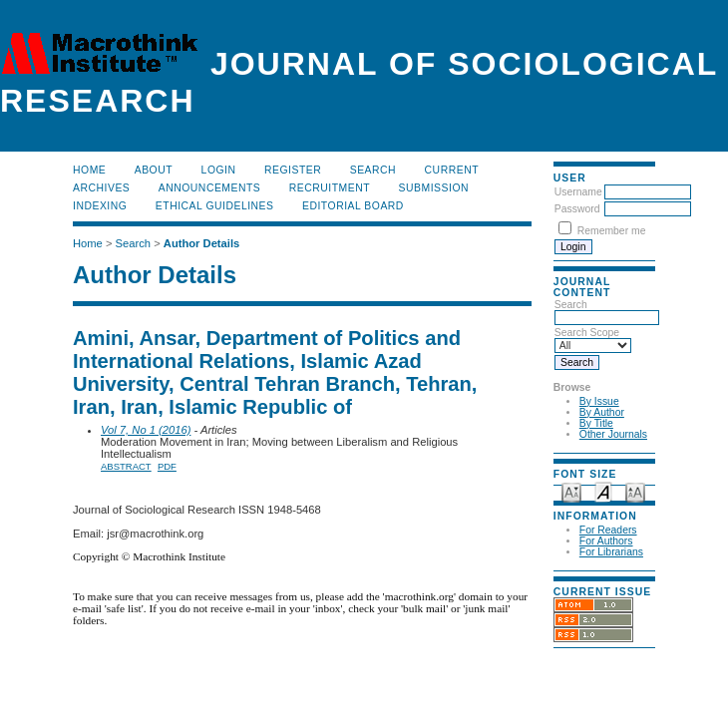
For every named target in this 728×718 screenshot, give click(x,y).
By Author (602, 412)
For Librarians (611, 552)
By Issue (599, 401)
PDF (167, 466)
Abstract (126, 466)
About (154, 170)
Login (219, 170)
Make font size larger (635, 491)
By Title (596, 423)
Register (293, 170)
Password (577, 209)
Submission (434, 188)
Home (89, 170)
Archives (101, 188)
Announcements (210, 188)
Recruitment (330, 188)
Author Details (201, 243)
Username (578, 192)
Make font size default (603, 491)
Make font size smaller (571, 491)
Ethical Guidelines (215, 206)
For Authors (606, 541)
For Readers (608, 530)
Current (452, 170)
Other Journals (613, 434)
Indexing (100, 206)
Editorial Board (353, 206)
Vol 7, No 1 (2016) (146, 430)
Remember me (612, 231)
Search (373, 170)
